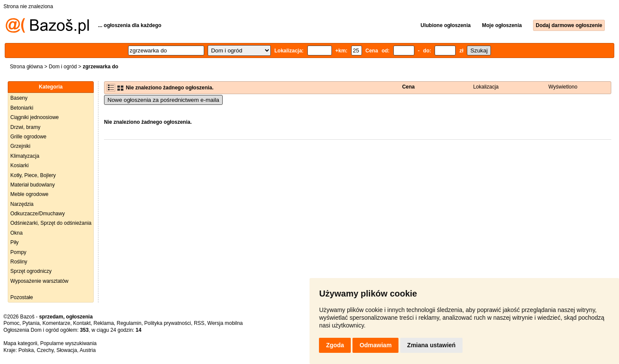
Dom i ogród (63, 67)
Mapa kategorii (20, 343)
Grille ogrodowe (28, 137)
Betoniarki (22, 108)
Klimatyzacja (25, 156)
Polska (26, 350)
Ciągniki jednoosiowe (35, 117)
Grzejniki (20, 146)
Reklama (103, 323)
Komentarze (57, 323)
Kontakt (82, 323)
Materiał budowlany (32, 185)
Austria (87, 350)
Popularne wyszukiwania (68, 343)
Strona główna (26, 67)
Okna (17, 233)
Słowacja (67, 350)
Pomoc (11, 323)
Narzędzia (22, 204)
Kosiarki (20, 165)
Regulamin (129, 323)
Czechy (45, 350)
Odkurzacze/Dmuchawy (38, 214)
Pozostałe (22, 297)
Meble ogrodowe (29, 194)
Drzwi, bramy (25, 127)
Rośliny (19, 262)
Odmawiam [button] (375, 345)
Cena (408, 87)
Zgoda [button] (335, 345)
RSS (199, 323)
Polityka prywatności (168, 323)
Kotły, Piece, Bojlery (33, 175)
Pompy (18, 252)
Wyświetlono (563, 87)
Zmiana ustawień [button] (431, 345)
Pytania (31, 323)
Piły (14, 242)
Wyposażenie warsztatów (39, 281)
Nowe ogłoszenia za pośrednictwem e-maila (163, 100)
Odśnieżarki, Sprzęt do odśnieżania (51, 223)
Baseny (19, 98)
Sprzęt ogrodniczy (31, 271)
